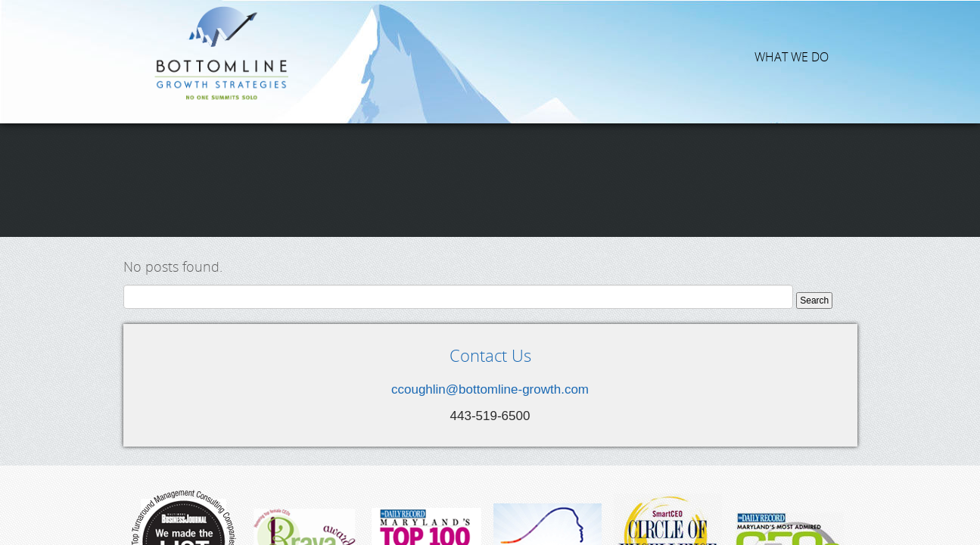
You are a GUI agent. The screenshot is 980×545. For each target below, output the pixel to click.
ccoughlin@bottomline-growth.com (490, 266)
